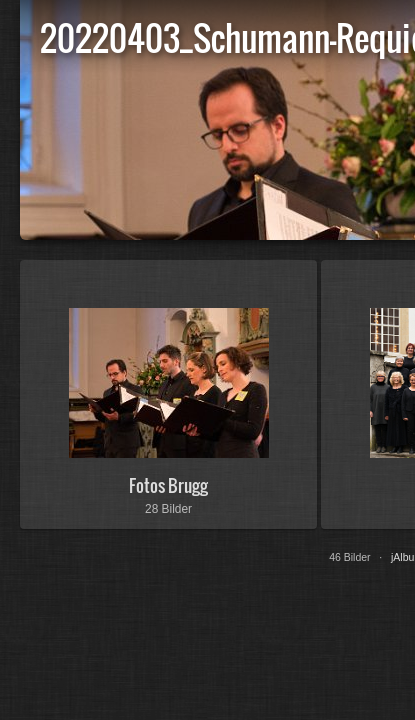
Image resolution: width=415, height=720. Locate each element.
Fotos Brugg (168, 485)
